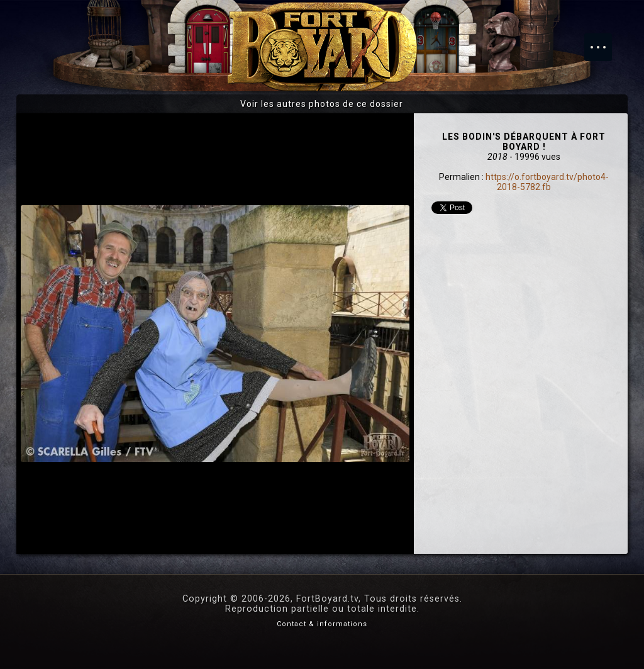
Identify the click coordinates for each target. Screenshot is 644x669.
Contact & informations (322, 624)
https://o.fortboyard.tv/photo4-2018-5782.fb (547, 182)
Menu (604, 41)
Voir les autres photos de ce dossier (322, 104)
